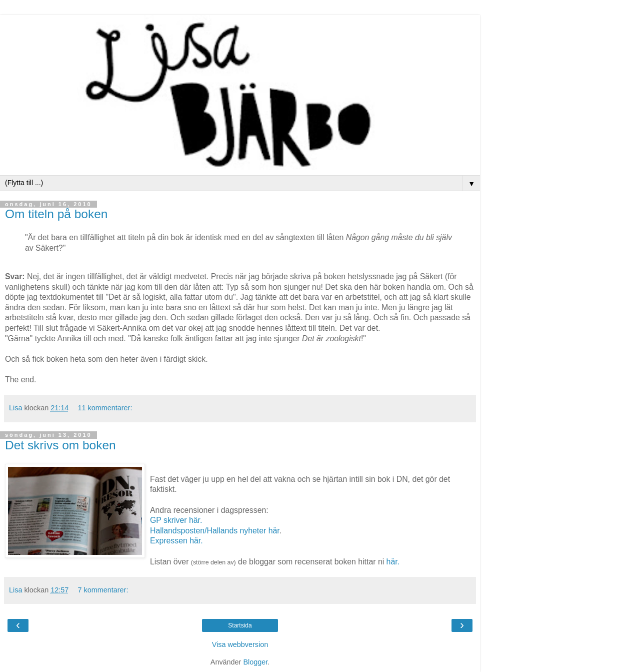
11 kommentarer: (105, 408)
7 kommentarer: (103, 590)
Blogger (255, 662)
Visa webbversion (240, 644)
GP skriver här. (176, 520)
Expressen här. (176, 541)
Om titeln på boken (56, 214)
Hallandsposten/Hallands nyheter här (215, 531)
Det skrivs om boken (60, 445)
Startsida (240, 625)
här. (393, 562)
